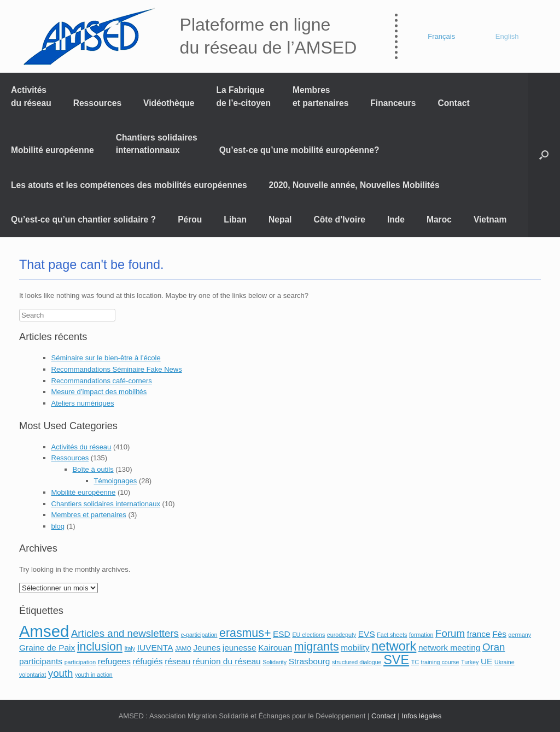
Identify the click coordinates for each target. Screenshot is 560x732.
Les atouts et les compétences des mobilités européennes (129, 185)
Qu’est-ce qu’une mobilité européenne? (299, 150)
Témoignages (116, 481)
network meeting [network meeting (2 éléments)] (449, 648)
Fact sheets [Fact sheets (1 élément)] (392, 635)
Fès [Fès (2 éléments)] (499, 634)
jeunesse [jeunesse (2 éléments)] (240, 648)
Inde (396, 219)
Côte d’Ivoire (339, 219)
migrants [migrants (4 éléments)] (317, 647)
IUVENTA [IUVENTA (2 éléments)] (155, 648)
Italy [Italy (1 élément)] (130, 648)
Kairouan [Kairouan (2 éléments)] (275, 648)
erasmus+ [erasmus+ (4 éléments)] (245, 633)
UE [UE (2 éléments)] (486, 661)
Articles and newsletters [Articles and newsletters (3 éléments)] (125, 633)
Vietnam (490, 219)
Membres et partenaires (320, 96)
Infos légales (421, 716)
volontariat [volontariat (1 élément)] (33, 675)
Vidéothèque (169, 103)
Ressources (97, 103)
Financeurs (393, 103)
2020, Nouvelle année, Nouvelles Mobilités (354, 185)
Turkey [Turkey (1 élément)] (470, 662)
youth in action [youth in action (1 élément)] (94, 675)
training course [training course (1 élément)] (440, 662)
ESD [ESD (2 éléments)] (282, 634)
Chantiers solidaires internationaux (106, 504)
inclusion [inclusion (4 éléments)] (100, 647)
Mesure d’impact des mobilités (99, 392)
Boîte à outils (93, 469)
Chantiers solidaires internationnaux (157, 144)
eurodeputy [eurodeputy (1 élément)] (342, 635)
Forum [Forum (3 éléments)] (450, 633)
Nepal (280, 219)
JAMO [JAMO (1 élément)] (183, 648)
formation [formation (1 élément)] (421, 635)
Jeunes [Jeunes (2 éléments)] (207, 648)
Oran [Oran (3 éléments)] (494, 647)
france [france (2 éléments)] (479, 634)
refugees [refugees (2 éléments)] (114, 661)
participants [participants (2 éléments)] (41, 661)
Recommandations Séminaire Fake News (117, 369)
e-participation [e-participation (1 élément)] (199, 635)
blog (58, 526)
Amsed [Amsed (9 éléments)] (44, 631)
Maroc (439, 219)
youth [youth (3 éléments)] (61, 673)
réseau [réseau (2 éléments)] (177, 661)
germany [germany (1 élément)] (520, 635)
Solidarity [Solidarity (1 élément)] (275, 662)
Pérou (190, 219)
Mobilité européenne (52, 150)
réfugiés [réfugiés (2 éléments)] (148, 661)
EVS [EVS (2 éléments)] (367, 634)
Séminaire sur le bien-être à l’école (106, 358)
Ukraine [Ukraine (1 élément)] (504, 662)
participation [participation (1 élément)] (80, 662)
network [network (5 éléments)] (394, 646)
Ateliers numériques (83, 403)
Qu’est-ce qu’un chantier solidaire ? (83, 219)
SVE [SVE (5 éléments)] (396, 660)
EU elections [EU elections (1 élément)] (308, 635)
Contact (454, 103)
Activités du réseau (31, 96)
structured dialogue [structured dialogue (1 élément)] (357, 662)
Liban (235, 219)
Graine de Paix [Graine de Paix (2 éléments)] (47, 648)
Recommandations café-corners (102, 381)
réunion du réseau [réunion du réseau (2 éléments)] (227, 661)
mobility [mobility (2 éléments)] (355, 648)
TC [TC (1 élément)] (415, 662)
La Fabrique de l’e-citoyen (243, 96)
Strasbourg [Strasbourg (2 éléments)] (310, 661)
